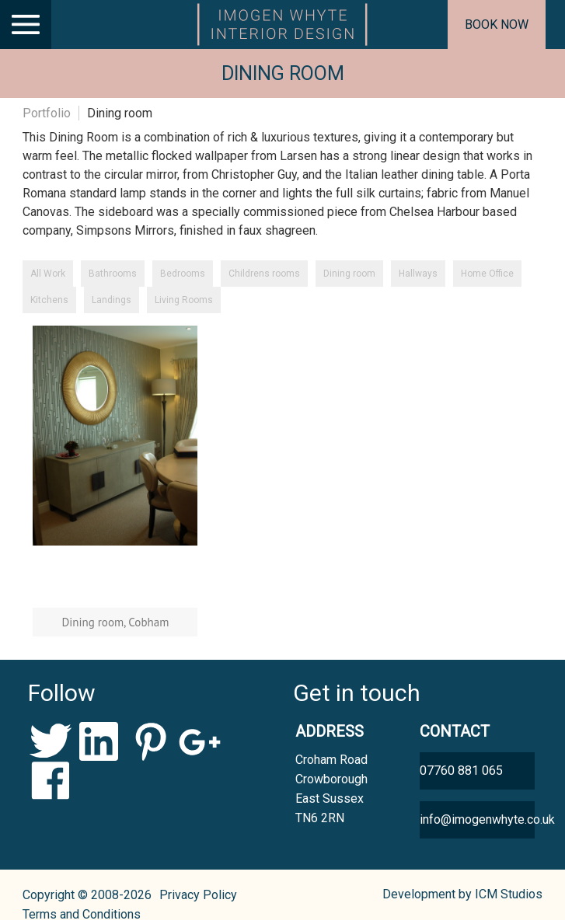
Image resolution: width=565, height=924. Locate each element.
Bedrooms (183, 274)
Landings (112, 300)
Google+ (200, 741)
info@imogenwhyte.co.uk (477, 819)
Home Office (487, 274)
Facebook (51, 780)
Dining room (349, 274)
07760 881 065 (461, 771)
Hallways (418, 274)
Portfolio (47, 113)
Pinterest (150, 741)
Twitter (51, 741)
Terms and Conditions (82, 914)
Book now (497, 24)
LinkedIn (101, 741)
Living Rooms (184, 300)
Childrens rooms (264, 274)
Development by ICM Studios (462, 894)
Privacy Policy (198, 895)
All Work (48, 274)
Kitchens (49, 300)
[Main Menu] (26, 24)
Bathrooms (113, 274)
